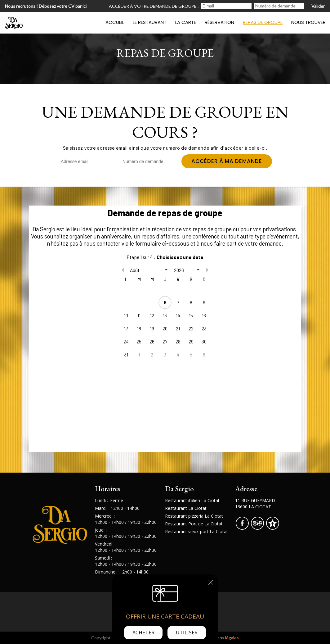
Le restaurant (150, 22)
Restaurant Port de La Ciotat (194, 524)
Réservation (219, 22)
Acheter (143, 633)
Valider (318, 6)
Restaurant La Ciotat (186, 508)
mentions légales (222, 638)
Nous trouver (308, 22)
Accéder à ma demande (226, 161)
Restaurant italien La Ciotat (192, 500)
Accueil (115, 22)
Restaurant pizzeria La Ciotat (194, 516)
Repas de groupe (263, 22)
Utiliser (187, 633)
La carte (186, 22)
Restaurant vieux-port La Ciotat (196, 531)
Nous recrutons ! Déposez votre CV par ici (46, 6)
